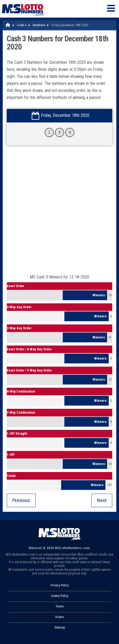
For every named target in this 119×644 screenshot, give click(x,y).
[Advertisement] (59, 213)
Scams (60, 617)
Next (102, 500)
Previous (21, 500)
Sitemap (60, 628)
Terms (60, 606)
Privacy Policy (60, 585)
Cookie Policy (60, 596)
